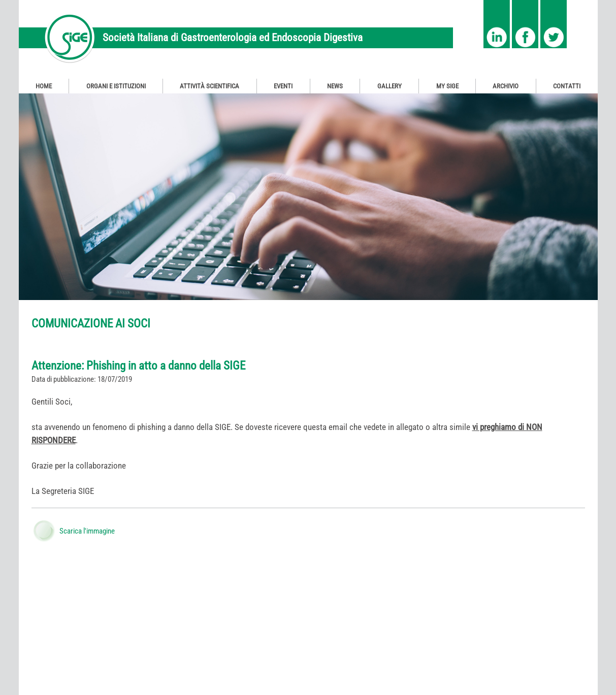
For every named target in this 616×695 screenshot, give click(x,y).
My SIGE (447, 86)
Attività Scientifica (209, 86)
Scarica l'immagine (87, 531)
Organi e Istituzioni (116, 86)
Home (44, 86)
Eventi (283, 86)
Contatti (567, 86)
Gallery (390, 86)
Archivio (506, 86)
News (335, 86)
